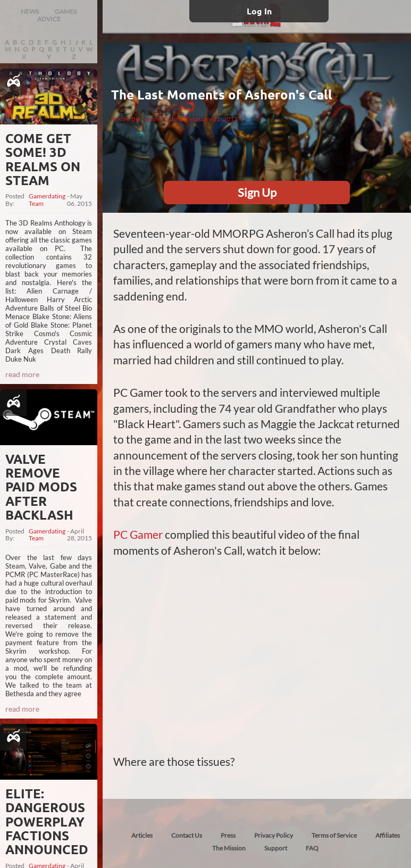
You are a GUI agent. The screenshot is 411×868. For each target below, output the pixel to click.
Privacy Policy (274, 835)
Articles (142, 835)
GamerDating (163, 119)
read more (22, 374)
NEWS (30, 11)
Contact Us (187, 835)
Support (276, 848)
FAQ (312, 848)
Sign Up (257, 192)
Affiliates (388, 835)
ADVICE (49, 19)
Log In (259, 11)
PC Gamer (138, 534)
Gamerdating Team (47, 200)
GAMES (66, 11)
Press (228, 835)
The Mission (229, 848)
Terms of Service (334, 835)
